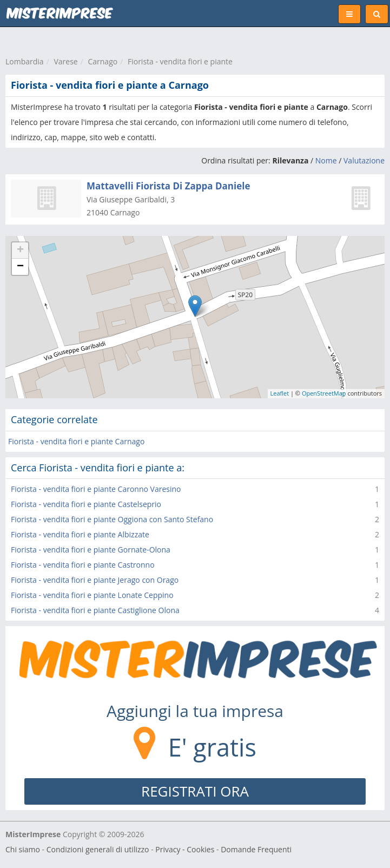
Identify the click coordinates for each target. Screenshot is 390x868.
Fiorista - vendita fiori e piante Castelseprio (86, 504)
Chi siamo (23, 849)
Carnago (103, 61)
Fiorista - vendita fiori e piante (180, 61)
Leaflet (280, 393)
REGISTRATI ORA (195, 791)
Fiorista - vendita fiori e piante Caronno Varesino (96, 489)
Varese (65, 61)
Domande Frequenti (256, 849)
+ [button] (20, 251)
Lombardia (25, 61)
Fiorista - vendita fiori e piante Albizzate (80, 534)
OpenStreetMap (324, 393)
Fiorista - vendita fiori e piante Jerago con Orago (95, 580)
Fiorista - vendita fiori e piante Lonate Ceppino (92, 595)
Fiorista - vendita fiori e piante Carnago (76, 441)
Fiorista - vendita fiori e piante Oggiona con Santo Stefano (112, 519)
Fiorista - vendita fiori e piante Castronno (83, 565)
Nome (326, 160)
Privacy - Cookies (185, 849)
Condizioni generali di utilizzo (98, 849)
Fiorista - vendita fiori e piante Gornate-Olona (91, 550)
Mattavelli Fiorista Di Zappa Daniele (168, 186)
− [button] (20, 267)
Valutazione (364, 160)
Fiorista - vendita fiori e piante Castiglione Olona (95, 610)
